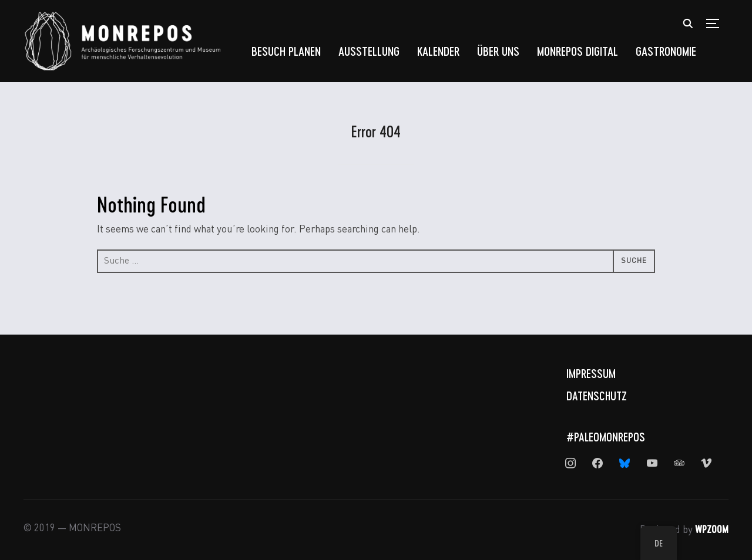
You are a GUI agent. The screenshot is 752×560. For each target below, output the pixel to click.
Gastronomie (666, 51)
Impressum (591, 373)
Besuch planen (286, 51)
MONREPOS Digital (578, 51)
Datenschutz (597, 396)
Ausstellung (369, 51)
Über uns (498, 51)
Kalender (438, 51)
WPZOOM (712, 529)
